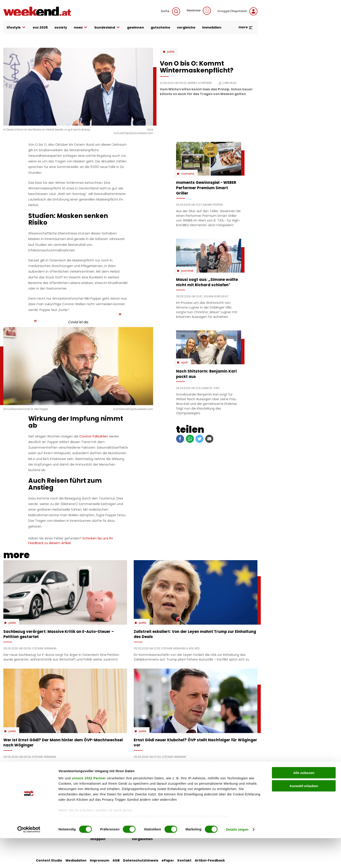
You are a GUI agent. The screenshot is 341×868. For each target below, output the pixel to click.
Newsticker (199, 11)
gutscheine (160, 27)
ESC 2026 (40, 27)
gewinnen (136, 27)
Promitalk (187, 271)
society (61, 27)
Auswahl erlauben (304, 816)
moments (188, 174)
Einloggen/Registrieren (237, 11)
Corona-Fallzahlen (94, 436)
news (81, 28)
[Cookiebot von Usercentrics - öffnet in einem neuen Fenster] (29, 859)
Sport (184, 363)
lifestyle (16, 28)
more (246, 27)
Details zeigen (237, 859)
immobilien (212, 27)
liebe (136, 791)
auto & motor (102, 791)
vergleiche (186, 27)
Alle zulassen (304, 803)
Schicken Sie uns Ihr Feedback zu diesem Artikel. (71, 541)
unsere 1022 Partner (89, 808)
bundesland (107, 28)
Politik (171, 52)
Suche (170, 11)
